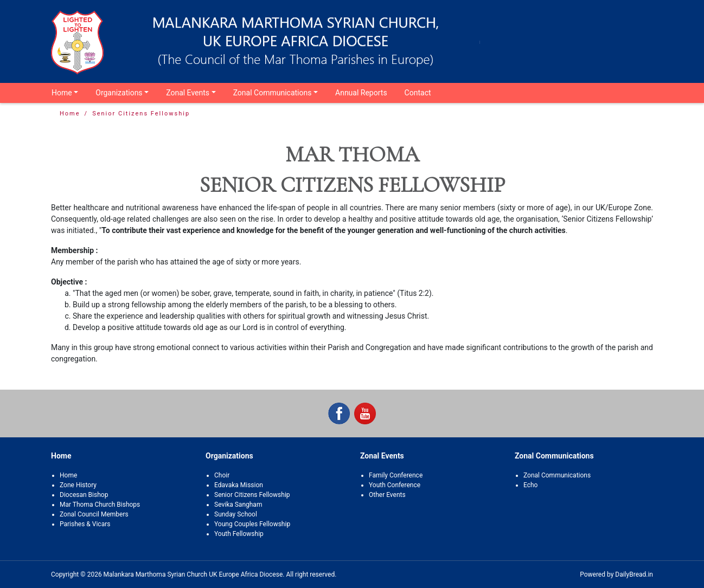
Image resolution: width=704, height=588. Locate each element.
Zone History (78, 485)
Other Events (387, 495)
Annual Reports (361, 93)
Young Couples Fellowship (252, 524)
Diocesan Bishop (84, 495)
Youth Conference (395, 485)
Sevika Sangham (238, 505)
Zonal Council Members (94, 514)
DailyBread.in (634, 574)
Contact (418, 93)
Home (62, 93)
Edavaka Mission (239, 485)
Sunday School (236, 514)
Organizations (119, 93)
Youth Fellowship (239, 534)
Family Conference (396, 475)
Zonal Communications (273, 93)
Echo (530, 485)
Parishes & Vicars (85, 524)
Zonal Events (188, 93)
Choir (222, 475)
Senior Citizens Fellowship (252, 495)
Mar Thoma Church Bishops (100, 505)
